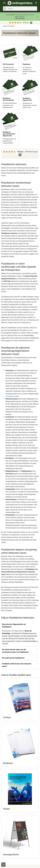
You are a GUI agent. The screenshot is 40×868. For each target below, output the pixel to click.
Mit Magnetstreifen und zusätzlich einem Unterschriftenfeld (9, 141)
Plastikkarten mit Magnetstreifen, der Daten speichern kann (30, 105)
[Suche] (22, 9)
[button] (20, 625)
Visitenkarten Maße (12, 396)
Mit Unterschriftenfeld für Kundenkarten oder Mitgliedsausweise (10, 105)
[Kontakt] (3, 865)
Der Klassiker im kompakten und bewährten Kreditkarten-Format (29, 70)
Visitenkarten (22, 373)
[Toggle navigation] (4, 3)
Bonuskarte (30, 427)
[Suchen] (5, 9)
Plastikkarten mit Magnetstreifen (13, 631)
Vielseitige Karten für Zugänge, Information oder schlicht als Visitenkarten (10, 69)
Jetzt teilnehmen (20, 18)
